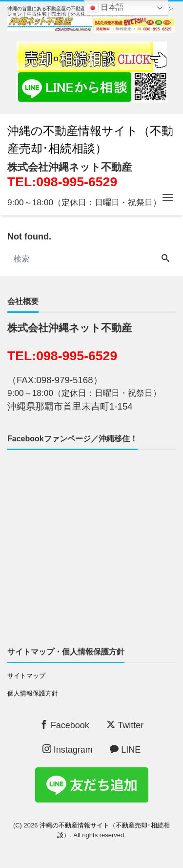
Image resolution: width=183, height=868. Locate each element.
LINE (125, 749)
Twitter (125, 725)
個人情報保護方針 (33, 693)
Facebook (64, 725)
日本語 (105, 8)
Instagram (68, 749)
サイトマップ (26, 676)
